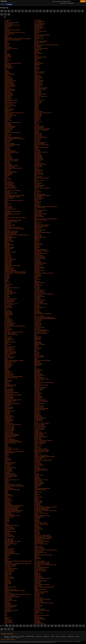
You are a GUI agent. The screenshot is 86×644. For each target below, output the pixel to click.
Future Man (37, 620)
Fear (35, 189)
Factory (6, 36)
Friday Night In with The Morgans (42, 539)
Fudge (6, 586)
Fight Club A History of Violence (42, 225)
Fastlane (36, 146)
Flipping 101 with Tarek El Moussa (42, 360)
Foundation (37, 461)
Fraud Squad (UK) (9, 496)
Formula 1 (7, 455)
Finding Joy (37, 266)
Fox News (37, 474)
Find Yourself (37, 259)
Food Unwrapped (9, 408)
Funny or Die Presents (40, 609)
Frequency (37, 530)
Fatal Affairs (37, 153)
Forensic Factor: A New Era (41, 437)
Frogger (6, 560)
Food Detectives (38, 394)
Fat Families (7, 150)
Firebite (36, 278)
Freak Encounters (38, 497)
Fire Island (7, 277)
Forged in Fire (8, 450)
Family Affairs (8, 77)
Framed (6, 482)
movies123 (77, 636)
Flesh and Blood (8, 348)
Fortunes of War (38, 459)
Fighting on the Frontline (40, 237)
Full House (37, 597)
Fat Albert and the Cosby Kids (41, 147)
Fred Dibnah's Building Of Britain (42, 508)
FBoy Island (37, 184)
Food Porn (37, 402)
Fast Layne (7, 142)
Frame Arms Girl (38, 481)
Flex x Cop (37, 349)
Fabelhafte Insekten (39, 25)
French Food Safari (39, 529)
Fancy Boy (37, 105)
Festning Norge (38, 215)
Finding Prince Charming (10, 271)
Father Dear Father (39, 171)
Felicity (6, 205)
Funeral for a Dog (38, 605)
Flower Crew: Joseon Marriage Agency (14, 376)
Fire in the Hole (38, 275)
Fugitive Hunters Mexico (10, 587)
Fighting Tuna (8, 240)
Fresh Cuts (7, 533)
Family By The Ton (39, 78)
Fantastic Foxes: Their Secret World (43, 113)
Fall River (7, 61)
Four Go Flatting (38, 464)
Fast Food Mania (8, 140)
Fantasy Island (8, 116)
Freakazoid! (7, 500)
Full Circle (7, 592)
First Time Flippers (39, 303)
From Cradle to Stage (39, 561)
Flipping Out (37, 362)
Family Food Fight (9, 84)
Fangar (36, 107)
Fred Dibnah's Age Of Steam (11, 508)
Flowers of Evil (8, 380)
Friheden (7, 556)
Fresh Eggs (37, 533)
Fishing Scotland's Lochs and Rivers (43, 314)
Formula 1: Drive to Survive (41, 455)
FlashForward (37, 339)
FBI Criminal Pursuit (39, 180)
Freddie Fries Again (9, 517)
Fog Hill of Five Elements (40, 387)
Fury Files (37, 616)
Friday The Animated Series (41, 544)
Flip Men (36, 354)
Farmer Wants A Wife (9, 127)
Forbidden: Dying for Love (40, 433)
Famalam (7, 71)
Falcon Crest (8, 60)
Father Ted (7, 176)
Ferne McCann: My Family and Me (13, 211)
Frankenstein (8, 487)
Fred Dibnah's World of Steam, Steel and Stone (45, 511)
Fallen (36, 61)
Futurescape (37, 621)
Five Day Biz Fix (8, 322)
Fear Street (7, 194)
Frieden (6, 546)
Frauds (36, 496)
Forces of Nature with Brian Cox (12, 434)
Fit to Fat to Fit (8, 319)
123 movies (63, 636)
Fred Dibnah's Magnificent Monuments (14, 511)
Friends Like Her (8, 550)
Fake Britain (37, 52)
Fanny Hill (37, 109)
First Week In (37, 306)
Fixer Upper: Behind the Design (42, 331)
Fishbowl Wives (8, 312)
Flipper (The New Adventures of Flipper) (14, 360)
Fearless (7, 199)
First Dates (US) (8, 290)
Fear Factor (37, 191)
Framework (7, 484)
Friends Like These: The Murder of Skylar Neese (46, 550)
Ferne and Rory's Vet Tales (41, 210)
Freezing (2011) (8, 527)
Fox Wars (37, 476)
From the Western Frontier (40, 570)
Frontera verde (8, 572)
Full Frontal (37, 596)
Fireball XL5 (7, 278)
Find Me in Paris (8, 258)
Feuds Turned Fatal (39, 216)
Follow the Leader (38, 390)
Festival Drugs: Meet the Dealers (12, 214)
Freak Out (37, 498)
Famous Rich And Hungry (11, 103)
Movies (3, 4)
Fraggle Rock (37, 479)
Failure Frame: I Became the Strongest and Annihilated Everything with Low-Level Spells (17, 39)
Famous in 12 (8, 101)
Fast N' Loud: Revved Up (40, 142)
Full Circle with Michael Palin (41, 592)
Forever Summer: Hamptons (41, 449)
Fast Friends (7, 141)
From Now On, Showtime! (11, 565)
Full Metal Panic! (8, 599)
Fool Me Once (38, 412)
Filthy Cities (7, 243)
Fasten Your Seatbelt (9, 143)
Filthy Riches (37, 247)
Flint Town (37, 352)
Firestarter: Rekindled (39, 283)
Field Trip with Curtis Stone (41, 220)
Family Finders (38, 83)
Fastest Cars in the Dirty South (41, 145)
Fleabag (36, 346)
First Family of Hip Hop (40, 293)
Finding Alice (37, 261)
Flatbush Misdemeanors (10, 342)
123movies (6, 636)
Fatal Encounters (8, 158)
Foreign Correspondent (10, 437)
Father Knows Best (39, 173)
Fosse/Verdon (8, 460)
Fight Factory (8, 226)
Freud (6, 538)
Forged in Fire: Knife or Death (41, 452)
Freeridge (7, 524)
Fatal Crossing (8, 157)
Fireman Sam (37, 282)
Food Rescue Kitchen (39, 403)
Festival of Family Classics (41, 214)
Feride (36, 209)
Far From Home (8, 120)
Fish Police (37, 310)
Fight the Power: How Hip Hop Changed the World (16, 235)
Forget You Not (38, 453)
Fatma (36, 176)
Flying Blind (7, 384)
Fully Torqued (8, 604)
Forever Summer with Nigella (11, 449)
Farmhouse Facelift (39, 127)
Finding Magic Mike (39, 267)
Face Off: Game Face (39, 28)
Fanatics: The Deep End (10, 105)
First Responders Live (10, 300)
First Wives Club (8, 307)
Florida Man (37, 373)
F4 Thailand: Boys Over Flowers (12, 25)
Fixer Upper (7, 331)
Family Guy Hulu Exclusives (41, 88)
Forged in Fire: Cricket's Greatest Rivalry (14, 452)
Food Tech (7, 406)
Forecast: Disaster (39, 434)
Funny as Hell (8, 608)
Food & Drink (37, 392)
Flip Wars (36, 358)
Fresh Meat (37, 534)
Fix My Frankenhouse (39, 327)
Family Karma (38, 90)
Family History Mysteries (40, 89)
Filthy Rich (7, 246)
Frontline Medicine (39, 577)
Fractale (6, 479)
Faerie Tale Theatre (39, 36)
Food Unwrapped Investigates (41, 408)
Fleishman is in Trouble (10, 347)
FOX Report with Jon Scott (11, 476)
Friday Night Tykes (39, 540)
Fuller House (8, 603)
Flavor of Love (8, 344)
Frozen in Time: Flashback (40, 581)
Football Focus (38, 416)
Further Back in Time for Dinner (42, 615)
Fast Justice (37, 141)
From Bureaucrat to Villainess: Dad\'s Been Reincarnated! (18, 561)
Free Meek (7, 520)
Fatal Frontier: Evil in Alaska (11, 161)
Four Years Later (8, 471)
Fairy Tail (7, 46)
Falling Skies (37, 64)
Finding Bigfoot (38, 262)
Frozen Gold (7, 581)
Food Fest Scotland (9, 397)
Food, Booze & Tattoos (40, 410)
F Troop (6, 21)
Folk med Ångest (8, 389)
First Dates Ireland (39, 291)
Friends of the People (10, 551)
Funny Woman (8, 612)
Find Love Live (8, 257)
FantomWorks (38, 119)
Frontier (36, 572)
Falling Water (8, 66)
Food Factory (37, 395)
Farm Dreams (8, 124)
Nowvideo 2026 (21, 636)
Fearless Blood (38, 199)
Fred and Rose (38, 506)
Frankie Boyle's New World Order (42, 488)
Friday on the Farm (39, 543)
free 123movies (70, 636)
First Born (7, 285)
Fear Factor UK (38, 192)
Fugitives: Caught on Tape (11, 589)
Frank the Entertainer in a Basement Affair (14, 486)
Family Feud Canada (9, 83)
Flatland (6, 343)
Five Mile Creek (38, 323)
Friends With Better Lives (40, 552)
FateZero (36, 168)
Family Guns (37, 87)
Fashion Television (39, 136)
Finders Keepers (8, 261)
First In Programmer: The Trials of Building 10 (44, 294)
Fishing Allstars (38, 312)
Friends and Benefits (39, 548)
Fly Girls (6, 383)
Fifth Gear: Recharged (10, 225)
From (35, 560)
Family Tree (37, 99)
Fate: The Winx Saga (9, 167)
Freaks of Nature (38, 501)
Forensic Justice (38, 439)
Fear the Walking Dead (40, 194)
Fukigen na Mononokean (40, 589)
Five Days (37, 322)
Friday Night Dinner (9, 539)
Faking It (36, 56)
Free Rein (7, 522)
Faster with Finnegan (39, 143)
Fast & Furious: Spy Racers (41, 137)
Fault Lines (7, 178)
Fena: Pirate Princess (39, 208)
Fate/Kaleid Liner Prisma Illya (11, 166)
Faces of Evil (37, 32)
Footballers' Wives (9, 419)
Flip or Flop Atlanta (39, 355)
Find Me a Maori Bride (39, 257)
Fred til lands (8, 513)
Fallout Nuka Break (9, 67)
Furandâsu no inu (38, 613)
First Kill (6, 295)
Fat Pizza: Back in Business (41, 152)
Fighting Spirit (37, 239)
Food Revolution (8, 405)
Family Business (38, 77)
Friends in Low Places (39, 549)
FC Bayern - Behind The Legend (42, 188)
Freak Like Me (8, 498)
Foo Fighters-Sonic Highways (11, 392)
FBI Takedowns (8, 182)
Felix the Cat (37, 205)
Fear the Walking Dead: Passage (12, 197)
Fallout (36, 66)
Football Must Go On (9, 417)
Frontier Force (38, 573)
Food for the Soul (9, 399)
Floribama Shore (8, 371)
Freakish (36, 500)
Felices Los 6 (37, 204)
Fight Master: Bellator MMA (11, 232)
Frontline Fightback (9, 577)
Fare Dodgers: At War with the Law (13, 123)
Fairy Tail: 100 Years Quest (11, 48)
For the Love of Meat (9, 428)
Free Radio (37, 520)
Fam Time (37, 69)
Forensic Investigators (10, 439)
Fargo (36, 123)
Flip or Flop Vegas (9, 358)
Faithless (36, 51)
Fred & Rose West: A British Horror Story (14, 506)
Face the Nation (38, 29)
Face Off (7, 28)
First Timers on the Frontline (41, 304)
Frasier (6, 493)
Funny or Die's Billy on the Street (42, 610)
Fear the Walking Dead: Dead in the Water (14, 195)
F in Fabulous (8, 20)
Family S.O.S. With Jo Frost (41, 96)
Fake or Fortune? (38, 53)
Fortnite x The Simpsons (40, 458)
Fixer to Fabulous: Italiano (40, 330)
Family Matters (38, 93)
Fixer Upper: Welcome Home (11, 335)
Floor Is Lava (37, 369)
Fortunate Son (8, 459)
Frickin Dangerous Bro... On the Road (43, 538)
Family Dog (37, 79)
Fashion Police (8, 135)
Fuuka (6, 624)
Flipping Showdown (9, 364)
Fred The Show (38, 512)
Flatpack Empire (38, 343)
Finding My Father (9, 269)
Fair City (36, 40)
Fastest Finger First (9, 146)
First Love (7, 298)
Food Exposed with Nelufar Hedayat (13, 395)
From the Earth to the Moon (11, 568)
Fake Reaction (8, 55)
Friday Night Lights (9, 540)
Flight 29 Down (8, 351)
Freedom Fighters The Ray (41, 523)
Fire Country (37, 274)
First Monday (37, 298)
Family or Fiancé (8, 94)
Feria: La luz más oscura (10, 209)
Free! (6, 523)
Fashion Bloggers (38, 134)
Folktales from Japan (39, 389)
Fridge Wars (7, 545)
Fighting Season (8, 239)
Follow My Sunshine (9, 390)
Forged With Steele (9, 453)
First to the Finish (9, 305)
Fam (6, 69)
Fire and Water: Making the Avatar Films (44, 273)
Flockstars (7, 368)
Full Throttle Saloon (39, 602)
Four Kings (7, 466)
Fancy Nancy (8, 107)
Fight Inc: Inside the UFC (40, 230)
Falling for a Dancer (39, 63)
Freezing (36, 525)
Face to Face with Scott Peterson (12, 30)
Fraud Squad (8, 495)
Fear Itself (37, 193)
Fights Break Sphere (9, 241)
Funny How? (7, 609)
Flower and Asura (9, 375)
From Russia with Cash (10, 566)
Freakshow (7, 502)
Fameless (7, 72)
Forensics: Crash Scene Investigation (43, 440)
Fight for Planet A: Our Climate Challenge (14, 229)
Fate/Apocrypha (8, 164)
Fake (6, 52)
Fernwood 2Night (38, 211)
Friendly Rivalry (38, 546)
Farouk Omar (8, 131)
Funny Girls (37, 608)
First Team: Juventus (9, 301)
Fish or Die (7, 310)
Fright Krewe (8, 555)
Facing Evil (7, 35)
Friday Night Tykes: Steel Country (12, 541)
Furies (6, 615)
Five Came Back (38, 320)
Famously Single (8, 104)
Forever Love (37, 448)
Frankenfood (37, 486)
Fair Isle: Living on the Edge (41, 41)
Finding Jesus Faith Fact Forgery (12, 266)
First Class (7, 287)
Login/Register (71, 3)
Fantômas (37, 118)
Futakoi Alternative (39, 618)
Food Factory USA (9, 396)
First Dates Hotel (8, 291)
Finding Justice (8, 267)
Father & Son (8, 169)
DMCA (8, 640)
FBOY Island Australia (10, 185)
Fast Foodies (37, 140)
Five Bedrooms (8, 320)
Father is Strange (9, 173)
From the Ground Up (39, 568)
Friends (6, 548)
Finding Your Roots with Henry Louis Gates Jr (15, 272)
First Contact (37, 288)
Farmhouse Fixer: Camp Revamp (42, 129)
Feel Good (37, 203)
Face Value (37, 30)
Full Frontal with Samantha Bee (12, 597)
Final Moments (38, 252)
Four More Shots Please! (10, 468)
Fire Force (7, 275)
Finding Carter (8, 263)
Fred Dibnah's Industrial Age (11, 509)
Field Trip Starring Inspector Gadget (13, 220)
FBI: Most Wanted (9, 184)
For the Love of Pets (39, 428)
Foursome (37, 471)
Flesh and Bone (38, 348)
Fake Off (7, 53)
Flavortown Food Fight (40, 344)
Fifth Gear (37, 224)
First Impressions (9, 294)
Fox (35, 472)
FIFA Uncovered (38, 223)
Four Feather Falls (9, 464)
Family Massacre (8, 93)
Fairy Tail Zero (38, 47)
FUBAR (6, 584)
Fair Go (6, 41)
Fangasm (7, 108)
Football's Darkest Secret (40, 418)
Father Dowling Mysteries (10, 172)
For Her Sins (7, 422)
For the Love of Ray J (10, 429)
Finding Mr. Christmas (39, 268)
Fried (35, 545)
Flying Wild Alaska (9, 386)
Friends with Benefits (9, 552)
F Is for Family (38, 20)
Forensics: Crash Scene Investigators (13, 442)
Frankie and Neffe (9, 488)
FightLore (37, 240)
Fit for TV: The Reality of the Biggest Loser (44, 317)
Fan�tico (37, 104)
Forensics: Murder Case (40, 442)
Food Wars (7, 410)
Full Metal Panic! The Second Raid (42, 599)
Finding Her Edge (38, 264)
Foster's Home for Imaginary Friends (43, 460)
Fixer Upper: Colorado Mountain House (14, 332)
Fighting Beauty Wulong (10, 237)
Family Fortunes (38, 85)
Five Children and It (9, 321)
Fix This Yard (8, 328)
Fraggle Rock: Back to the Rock (12, 480)
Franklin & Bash (38, 492)
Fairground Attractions (39, 42)
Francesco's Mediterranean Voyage (13, 485)
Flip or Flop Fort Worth (10, 357)
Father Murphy (8, 174)
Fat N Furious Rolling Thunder (12, 152)
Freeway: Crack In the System (41, 524)
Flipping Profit (8, 363)
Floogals (6, 369)
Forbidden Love (38, 432)
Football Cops (38, 415)
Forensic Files (8, 438)
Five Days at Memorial (10, 323)
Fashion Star (8, 136)
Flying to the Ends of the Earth (41, 385)
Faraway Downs (38, 121)
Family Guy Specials (9, 89)
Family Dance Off (9, 79)
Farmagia (37, 125)
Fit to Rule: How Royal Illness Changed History (45, 319)
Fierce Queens (8, 223)
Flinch (36, 351)
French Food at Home (10, 529)
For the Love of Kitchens (40, 427)
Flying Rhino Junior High (10, 385)
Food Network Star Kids (10, 401)
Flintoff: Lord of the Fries (10, 353)
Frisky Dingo (37, 557)
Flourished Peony (38, 374)
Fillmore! (7, 242)
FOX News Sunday (39, 475)
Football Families (8, 416)
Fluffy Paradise (8, 381)
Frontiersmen (37, 575)
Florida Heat (7, 373)
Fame (36, 71)
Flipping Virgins (8, 365)
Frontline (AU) (38, 576)
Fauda (6, 177)
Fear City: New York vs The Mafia (12, 191)
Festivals (7, 215)
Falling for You (8, 64)
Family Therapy (8, 98)
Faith (6, 51)
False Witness (8, 68)
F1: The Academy (9, 24)
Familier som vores (39, 73)
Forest (6, 444)
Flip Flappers (37, 353)
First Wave (37, 305)
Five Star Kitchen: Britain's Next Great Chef (15, 326)
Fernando (7, 210)
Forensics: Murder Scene (10, 443)
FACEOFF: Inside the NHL (41, 31)
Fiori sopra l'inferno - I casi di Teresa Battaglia (15, 273)
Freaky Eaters (8, 503)
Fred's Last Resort (9, 514)
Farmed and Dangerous (10, 126)
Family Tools (7, 99)
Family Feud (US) (38, 82)
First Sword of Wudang (40, 300)
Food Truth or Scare (39, 407)
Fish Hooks (37, 309)
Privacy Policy (4, 640)
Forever (6, 445)
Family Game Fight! (9, 87)
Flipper (36, 359)
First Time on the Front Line (11, 304)
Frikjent (36, 556)
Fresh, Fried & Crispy (10, 536)
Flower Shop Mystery (39, 378)
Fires (6, 283)
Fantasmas (37, 110)
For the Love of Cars (9, 426)
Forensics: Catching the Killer (11, 440)
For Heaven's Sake (39, 421)
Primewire (58, 636)
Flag (6, 336)
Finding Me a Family (9, 268)
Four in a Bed (8, 465)
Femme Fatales (8, 208)
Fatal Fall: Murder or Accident (11, 160)
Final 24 (36, 248)
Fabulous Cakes (38, 26)
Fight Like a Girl (38, 231)
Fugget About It (38, 586)
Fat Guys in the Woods (10, 151)
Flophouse (7, 370)
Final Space (7, 255)
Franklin (6, 491)
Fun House (37, 604)
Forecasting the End (39, 436)
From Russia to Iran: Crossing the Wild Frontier (45, 565)
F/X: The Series (38, 23)
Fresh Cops (37, 532)
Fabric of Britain (8, 26)
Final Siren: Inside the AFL (40, 253)
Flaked (36, 336)
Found (6, 461)
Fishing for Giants (9, 314)
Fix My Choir (37, 326)
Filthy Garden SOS (9, 245)
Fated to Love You (39, 167)
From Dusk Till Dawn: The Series (42, 562)
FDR (6, 189)
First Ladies (7, 296)
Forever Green (38, 447)
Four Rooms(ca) (8, 469)
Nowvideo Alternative (30, 636)
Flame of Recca (8, 337)
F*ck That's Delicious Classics (12, 23)
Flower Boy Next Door (39, 375)
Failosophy (37, 37)
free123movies (39, 636)
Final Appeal (7, 250)
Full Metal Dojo (8, 598)
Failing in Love (8, 37)
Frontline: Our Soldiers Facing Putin (43, 578)
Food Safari (37, 405)
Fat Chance (7, 148)
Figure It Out (37, 241)
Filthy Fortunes (38, 243)
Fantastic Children (39, 111)
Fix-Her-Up (37, 328)
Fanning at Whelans (9, 109)
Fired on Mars (38, 279)
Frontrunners (37, 580)
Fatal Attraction (38, 155)
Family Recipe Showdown (40, 94)
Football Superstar (39, 417)
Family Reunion (38, 95)
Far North (37, 120)
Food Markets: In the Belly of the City (13, 400)
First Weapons (8, 306)
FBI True (36, 182)
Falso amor (37, 68)
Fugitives (7, 588)
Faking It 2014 (8, 57)
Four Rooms (37, 468)
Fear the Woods (38, 197)
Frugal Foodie (8, 583)
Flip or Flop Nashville (39, 357)
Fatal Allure (7, 155)
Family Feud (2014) (39, 80)
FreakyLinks (37, 504)
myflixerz (17, 638)
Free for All (37, 519)
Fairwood (7, 45)
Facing (36, 34)
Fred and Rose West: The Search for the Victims (46, 507)
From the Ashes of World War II (42, 567)
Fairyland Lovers (38, 50)
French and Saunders (10, 528)
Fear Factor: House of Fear (11, 193)
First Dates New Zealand (10, 293)
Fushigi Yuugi (8, 618)
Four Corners (37, 463)
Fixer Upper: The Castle (40, 332)
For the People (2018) (39, 429)
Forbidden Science (9, 433)
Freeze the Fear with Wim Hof (12, 525)
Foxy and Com (8, 477)
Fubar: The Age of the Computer (42, 584)
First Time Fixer (8, 303)
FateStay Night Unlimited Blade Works (14, 168)
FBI (5, 180)
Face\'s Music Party (9, 34)
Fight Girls (7, 230)
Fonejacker (37, 391)
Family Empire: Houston (10, 80)
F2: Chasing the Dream (40, 24)
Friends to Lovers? (39, 551)
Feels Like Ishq (8, 204)
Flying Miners (37, 384)
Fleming (36, 347)
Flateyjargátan (38, 342)
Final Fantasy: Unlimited (10, 252)
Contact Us (13, 640)
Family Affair (37, 76)
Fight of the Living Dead (10, 234)
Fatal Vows (37, 162)
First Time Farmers (39, 301)
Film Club (37, 242)
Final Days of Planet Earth (40, 250)
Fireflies (6, 280)
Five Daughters (38, 321)
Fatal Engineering (38, 158)
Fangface (36, 108)
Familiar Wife (8, 73)
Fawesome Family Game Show (42, 178)
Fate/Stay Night (38, 166)
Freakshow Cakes (39, 502)
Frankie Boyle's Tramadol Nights (12, 490)
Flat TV (36, 341)
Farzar (6, 134)
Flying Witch (37, 386)
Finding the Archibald (39, 271)
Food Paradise (8, 402)
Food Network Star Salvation (41, 401)
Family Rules (8, 96)
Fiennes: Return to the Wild (11, 221)
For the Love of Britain (39, 424)
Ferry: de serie (38, 213)
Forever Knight (8, 448)
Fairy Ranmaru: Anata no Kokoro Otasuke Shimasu (46, 45)
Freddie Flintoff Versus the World (12, 516)
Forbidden (37, 431)
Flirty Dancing (37, 365)
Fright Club (37, 554)
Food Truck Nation (9, 407)
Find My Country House (10, 259)
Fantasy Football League (10, 115)
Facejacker (7, 31)
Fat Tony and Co (8, 153)
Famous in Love (38, 101)
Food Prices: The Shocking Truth (12, 403)
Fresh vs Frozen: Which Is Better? (42, 535)
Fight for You (37, 229)
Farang (6, 121)
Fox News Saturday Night (10, 475)
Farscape (36, 131)
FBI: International (38, 183)
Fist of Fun (7, 316)
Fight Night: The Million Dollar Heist (43, 232)
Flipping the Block (38, 364)
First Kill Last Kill (38, 295)
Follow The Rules (9, 391)
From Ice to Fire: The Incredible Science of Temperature (18, 564)
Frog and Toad (38, 559)
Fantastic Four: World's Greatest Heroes (14, 113)
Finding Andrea (8, 262)
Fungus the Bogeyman (10, 607)
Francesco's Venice (39, 484)
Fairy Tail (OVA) (38, 46)
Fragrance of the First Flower (41, 480)
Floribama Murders (39, 370)
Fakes (36, 55)
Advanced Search (63, 3)
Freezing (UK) (38, 527)
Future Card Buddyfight (40, 619)
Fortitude (7, 458)
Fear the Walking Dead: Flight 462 (42, 195)
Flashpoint (7, 341)
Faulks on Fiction (38, 177)
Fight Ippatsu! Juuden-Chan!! (11, 231)
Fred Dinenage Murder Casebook (12, 512)
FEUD (6, 216)
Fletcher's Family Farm (10, 349)
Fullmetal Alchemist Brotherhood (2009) (44, 603)
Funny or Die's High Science (11, 610)
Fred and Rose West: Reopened (12, 507)
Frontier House (8, 575)
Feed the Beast (38, 202)
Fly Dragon (37, 381)
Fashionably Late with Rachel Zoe (12, 137)
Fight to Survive (38, 235)
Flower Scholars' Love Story (11, 378)
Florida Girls (37, 371)
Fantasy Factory (38, 114)
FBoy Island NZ (38, 187)
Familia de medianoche (40, 72)
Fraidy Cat (7, 481)
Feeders (6, 203)
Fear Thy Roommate (39, 198)
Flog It (36, 368)
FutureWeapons (38, 623)
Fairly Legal (7, 44)
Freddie (36, 514)
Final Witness (37, 255)
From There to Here (9, 571)
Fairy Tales (7, 50)
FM (5, 387)
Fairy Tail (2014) (8, 47)
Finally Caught (8, 256)
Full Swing (7, 602)
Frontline (7, 576)
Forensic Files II (38, 438)
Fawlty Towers (8, 179)
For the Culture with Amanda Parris (13, 424)
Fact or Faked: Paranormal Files (42, 35)
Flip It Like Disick (8, 354)
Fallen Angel (37, 62)
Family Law (7, 92)
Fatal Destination (38, 157)
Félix (35, 179)
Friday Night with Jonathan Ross (42, 541)
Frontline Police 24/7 (9, 578)
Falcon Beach (38, 58)
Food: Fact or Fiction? (10, 411)
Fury (6, 616)
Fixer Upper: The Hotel (10, 333)
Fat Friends (37, 150)
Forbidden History (9, 432)
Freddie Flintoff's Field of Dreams (42, 516)
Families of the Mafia (9, 74)
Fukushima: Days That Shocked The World (15, 591)
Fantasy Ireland (38, 115)
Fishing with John (9, 315)
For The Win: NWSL (9, 431)
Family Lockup (38, 92)
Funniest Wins (38, 607)
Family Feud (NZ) (9, 82)
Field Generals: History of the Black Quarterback (46, 219)
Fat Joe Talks (37, 151)
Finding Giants (8, 264)
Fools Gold (37, 413)
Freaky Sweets (8, 504)
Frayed (6, 497)
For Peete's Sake (9, 423)
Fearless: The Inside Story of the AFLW (14, 200)
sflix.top (12, 638)
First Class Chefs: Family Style (12, 288)
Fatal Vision (7, 162)
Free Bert (7, 519)
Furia (6, 614)
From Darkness (8, 562)
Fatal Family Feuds (39, 160)
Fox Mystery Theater (9, 474)
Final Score (7, 253)
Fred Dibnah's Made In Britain (41, 509)
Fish (6, 309)
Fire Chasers (8, 274)
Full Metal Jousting (39, 598)
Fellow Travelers (8, 207)
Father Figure (37, 172)
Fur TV (6, 613)
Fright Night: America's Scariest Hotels (43, 555)
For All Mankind (38, 419)
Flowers (6, 379)
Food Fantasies (38, 396)
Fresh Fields (7, 534)
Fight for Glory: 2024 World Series (12, 227)
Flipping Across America (10, 362)
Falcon (6, 58)
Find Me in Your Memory (40, 258)
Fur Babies (37, 612)
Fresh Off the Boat (9, 535)
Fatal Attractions (38, 156)
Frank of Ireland (38, 485)
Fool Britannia (8, 412)
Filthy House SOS (38, 245)
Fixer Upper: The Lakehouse (41, 333)
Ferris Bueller (8, 213)
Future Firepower (9, 620)
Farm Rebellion (8, 125)
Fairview (36, 44)
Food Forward (38, 399)
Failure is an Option (39, 39)
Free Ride (37, 522)
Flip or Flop (7, 355)
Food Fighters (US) (39, 397)
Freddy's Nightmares (39, 517)
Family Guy (7, 88)
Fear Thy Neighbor (9, 198)
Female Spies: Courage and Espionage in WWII (46, 207)
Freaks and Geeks (9, 501)
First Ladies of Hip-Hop (40, 296)
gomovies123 (7, 638)
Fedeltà (36, 200)
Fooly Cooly (7, 415)
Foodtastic (37, 411)
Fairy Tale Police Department (41, 48)
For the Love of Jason (10, 427)
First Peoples (37, 299)
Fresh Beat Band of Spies (11, 532)
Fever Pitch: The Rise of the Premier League (15, 218)
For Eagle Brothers (9, 421)
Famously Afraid (38, 103)
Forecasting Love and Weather (12, 436)
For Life (36, 422)
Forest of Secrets (38, 444)
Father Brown (37, 169)
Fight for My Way (38, 227)
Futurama (7, 619)
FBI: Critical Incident (9, 183)
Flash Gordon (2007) (9, 339)
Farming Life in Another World (41, 130)
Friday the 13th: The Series (11, 544)
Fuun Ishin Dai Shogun (40, 624)
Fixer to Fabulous (9, 330)
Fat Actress (7, 147)
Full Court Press (8, 593)
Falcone (36, 60)
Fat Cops (36, 148)
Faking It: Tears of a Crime (40, 57)
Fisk (35, 315)
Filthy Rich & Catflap (9, 247)
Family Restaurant (9, 95)
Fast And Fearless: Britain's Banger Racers (15, 139)
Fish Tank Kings (8, 311)
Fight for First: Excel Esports (41, 226)
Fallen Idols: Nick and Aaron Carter (13, 63)
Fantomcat (7, 119)
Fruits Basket (37, 583)
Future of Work (8, 621)
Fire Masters (37, 277)
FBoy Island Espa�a (39, 186)
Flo (35, 367)
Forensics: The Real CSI (40, 443)
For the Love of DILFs (39, 426)
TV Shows (9, 4)
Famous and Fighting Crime (11, 100)
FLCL (6, 346)
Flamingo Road (38, 337)
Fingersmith (37, 272)
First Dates (7, 289)
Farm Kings (37, 124)
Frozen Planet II (38, 582)
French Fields (37, 528)
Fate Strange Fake (39, 163)
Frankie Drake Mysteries (40, 490)
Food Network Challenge (40, 400)
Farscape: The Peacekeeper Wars (13, 132)
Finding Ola (37, 269)
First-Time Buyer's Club (40, 307)
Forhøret (36, 454)
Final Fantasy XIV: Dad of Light (42, 251)
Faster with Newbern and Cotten (12, 145)
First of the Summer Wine (10, 299)
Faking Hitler (7, 56)
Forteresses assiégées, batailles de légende (45, 456)
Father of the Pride (39, 174)
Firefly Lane (7, 282)
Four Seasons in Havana (40, 469)
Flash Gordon (37, 338)
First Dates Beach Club (40, 290)
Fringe (6, 557)
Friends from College (9, 549)
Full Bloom (37, 591)
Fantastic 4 (7, 111)
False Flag (37, 67)
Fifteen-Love (7, 224)
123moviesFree (46, 636)
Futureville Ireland (9, 623)
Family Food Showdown (10, 85)
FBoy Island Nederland (10, 187)
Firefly (36, 280)
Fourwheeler (7, 472)
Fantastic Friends (9, 114)
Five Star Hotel (38, 325)
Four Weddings (8, 470)
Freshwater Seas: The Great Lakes (43, 536)
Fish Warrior (37, 311)
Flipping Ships (38, 363)
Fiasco (36, 218)
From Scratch (37, 566)
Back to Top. (53, 642)
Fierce (36, 221)
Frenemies (7, 530)
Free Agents (7, 518)
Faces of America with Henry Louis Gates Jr (15, 32)
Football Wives (8, 418)
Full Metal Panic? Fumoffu (11, 600)
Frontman (7, 580)
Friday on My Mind (9, 543)
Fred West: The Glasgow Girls (41, 513)
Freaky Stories (38, 503)
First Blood (37, 284)
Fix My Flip (7, 327)
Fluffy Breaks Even (39, 380)
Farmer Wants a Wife (39, 126)
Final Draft (7, 251)
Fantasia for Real (9, 110)
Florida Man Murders (9, 374)
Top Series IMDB (13, 636)
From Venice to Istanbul (40, 571)
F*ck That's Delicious (39, 21)
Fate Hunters (8, 163)
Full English (37, 594)
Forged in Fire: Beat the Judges (42, 450)
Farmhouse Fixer (8, 129)
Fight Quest (37, 234)
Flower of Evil (37, 376)
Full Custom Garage (39, 593)
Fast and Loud (38, 139)
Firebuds (7, 279)
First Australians (8, 284)
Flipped (6, 359)
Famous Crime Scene (39, 100)
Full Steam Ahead (38, 600)
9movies (52, 636)
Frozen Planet (8, 582)
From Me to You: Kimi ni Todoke (42, 564)
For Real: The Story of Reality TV (42, 423)
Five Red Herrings (9, 325)
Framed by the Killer (39, 482)
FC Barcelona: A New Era (10, 188)
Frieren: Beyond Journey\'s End (12, 554)
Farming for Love (8, 130)
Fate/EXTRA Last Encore (40, 164)
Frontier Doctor (8, 573)
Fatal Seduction (38, 161)
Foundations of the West (10, 463)
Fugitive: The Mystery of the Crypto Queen (44, 587)
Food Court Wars (9, 394)
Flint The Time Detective (10, 352)
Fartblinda (37, 132)
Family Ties (37, 98)
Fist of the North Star (39, 316)
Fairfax (6, 42)
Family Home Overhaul (10, 90)
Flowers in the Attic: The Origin (41, 379)
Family (36, 74)
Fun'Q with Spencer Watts (11, 605)
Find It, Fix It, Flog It (39, 256)
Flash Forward (8, 338)
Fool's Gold (7, 413)
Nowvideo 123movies (7, 634)
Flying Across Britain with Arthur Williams (44, 383)
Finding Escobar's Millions (40, 263)
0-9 (2, 11)
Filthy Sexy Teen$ (9, 248)
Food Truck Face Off (39, 406)
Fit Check (7, 317)
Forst (6, 456)
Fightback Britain (38, 236)
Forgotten (7, 454)
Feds (6, 202)
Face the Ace (8, 29)
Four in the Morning (39, 465)
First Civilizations (38, 285)
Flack (36, 335)
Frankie (36, 487)
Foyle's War (37, 477)
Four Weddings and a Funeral (41, 470)
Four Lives (37, 466)
